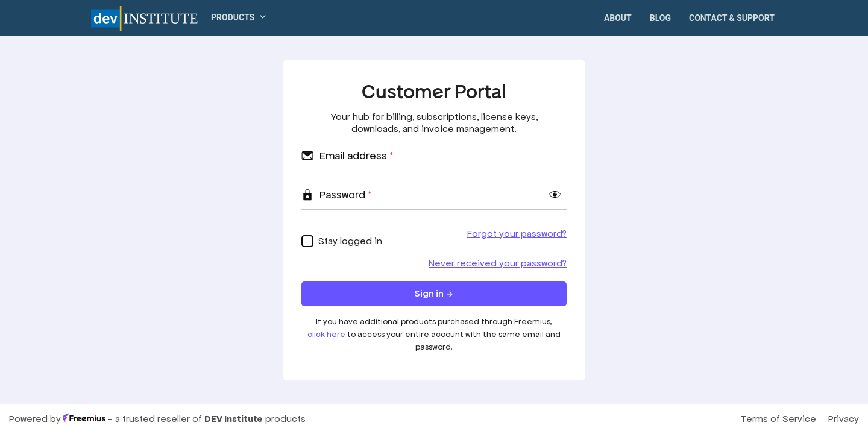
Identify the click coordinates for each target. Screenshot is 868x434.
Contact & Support (732, 18)
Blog (660, 18)
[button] (234, 17)
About (618, 18)
